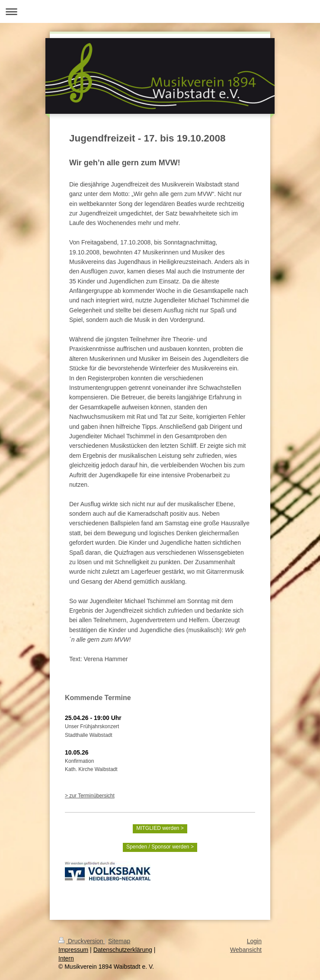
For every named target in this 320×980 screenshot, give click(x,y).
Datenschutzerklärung (123, 950)
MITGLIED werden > (160, 828)
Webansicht (246, 950)
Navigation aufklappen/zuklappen (160, 11)
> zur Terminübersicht (90, 796)
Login (254, 941)
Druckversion (82, 941)
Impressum (73, 950)
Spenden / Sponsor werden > (160, 847)
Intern (66, 958)
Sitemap (119, 941)
